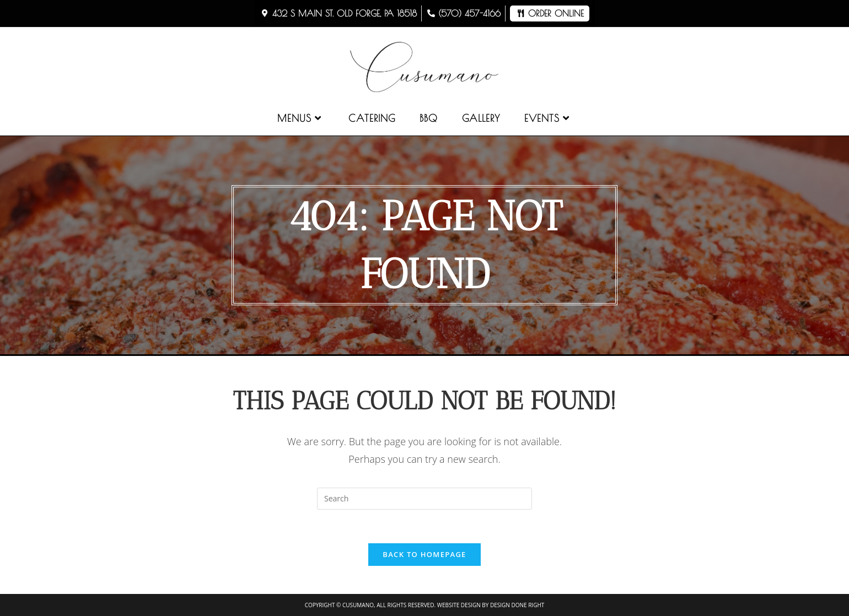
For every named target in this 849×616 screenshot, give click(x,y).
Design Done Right (517, 605)
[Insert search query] (424, 499)
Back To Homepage (424, 554)
